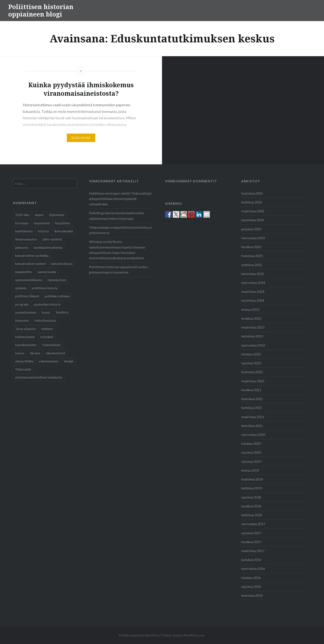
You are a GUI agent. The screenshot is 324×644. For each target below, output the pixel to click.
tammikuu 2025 (253, 274)
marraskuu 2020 (253, 434)
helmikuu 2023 (252, 336)
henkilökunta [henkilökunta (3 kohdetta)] (24, 231)
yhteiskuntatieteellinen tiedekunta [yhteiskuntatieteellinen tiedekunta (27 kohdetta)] (39, 377)
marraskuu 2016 (253, 568)
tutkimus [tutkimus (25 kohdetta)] (47, 329)
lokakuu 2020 (251, 443)
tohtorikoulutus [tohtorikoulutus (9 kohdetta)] (45, 320)
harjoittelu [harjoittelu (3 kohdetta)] (63, 223)
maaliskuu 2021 (253, 417)
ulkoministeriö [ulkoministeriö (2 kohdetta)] (55, 353)
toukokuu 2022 (252, 372)
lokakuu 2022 (251, 354)
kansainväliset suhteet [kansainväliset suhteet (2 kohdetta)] (30, 264)
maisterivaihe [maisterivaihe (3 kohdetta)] (47, 272)
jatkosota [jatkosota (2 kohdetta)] (22, 247)
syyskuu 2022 (251, 363)
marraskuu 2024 (253, 283)
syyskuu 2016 (251, 586)
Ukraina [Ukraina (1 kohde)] (35, 353)
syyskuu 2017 (251, 533)
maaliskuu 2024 (253, 291)
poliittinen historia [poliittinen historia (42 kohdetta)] (45, 288)
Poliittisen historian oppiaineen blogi (41, 10)
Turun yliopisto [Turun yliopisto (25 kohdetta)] (26, 329)
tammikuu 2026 (253, 220)
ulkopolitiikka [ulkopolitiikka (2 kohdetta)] (24, 361)
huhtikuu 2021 (252, 408)
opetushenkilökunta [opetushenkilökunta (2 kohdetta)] (29, 280)
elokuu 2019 (250, 470)
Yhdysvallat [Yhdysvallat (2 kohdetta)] (23, 369)
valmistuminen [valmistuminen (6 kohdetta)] (49, 361)
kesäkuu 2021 (251, 390)
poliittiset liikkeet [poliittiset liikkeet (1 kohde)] (27, 296)
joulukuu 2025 (251, 229)
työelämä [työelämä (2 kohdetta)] (47, 337)
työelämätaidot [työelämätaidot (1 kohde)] (26, 345)
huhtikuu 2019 (252, 488)
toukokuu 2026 (252, 193)
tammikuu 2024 (253, 300)
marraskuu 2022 (253, 345)
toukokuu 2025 (252, 256)
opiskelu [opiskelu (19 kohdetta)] (21, 288)
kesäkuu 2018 (251, 506)
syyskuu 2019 (251, 461)
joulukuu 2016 (251, 560)
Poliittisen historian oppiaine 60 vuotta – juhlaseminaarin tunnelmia (119, 269)
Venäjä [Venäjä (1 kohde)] (68, 361)
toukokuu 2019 (252, 479)
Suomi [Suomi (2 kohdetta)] (46, 312)
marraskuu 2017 (253, 524)
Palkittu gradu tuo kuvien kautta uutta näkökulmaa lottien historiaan (116, 216)
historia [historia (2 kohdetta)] (43, 231)
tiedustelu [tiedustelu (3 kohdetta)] (22, 320)
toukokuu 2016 (252, 595)
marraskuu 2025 (253, 238)
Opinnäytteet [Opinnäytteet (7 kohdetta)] (57, 280)
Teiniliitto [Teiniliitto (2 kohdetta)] (62, 312)
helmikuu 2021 (252, 426)
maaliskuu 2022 (253, 381)
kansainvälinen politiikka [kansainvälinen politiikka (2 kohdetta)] (32, 256)
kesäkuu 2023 (251, 318)
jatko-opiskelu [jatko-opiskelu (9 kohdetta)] (52, 239)
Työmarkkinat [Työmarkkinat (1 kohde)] (51, 345)
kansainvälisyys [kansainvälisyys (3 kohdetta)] (62, 264)
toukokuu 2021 (252, 399)
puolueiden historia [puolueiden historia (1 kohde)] (47, 304)
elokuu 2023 (250, 309)
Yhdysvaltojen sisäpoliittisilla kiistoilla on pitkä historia (120, 230)
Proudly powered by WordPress (139, 635)
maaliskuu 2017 (253, 551)
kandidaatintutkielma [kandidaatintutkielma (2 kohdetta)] (48, 247)
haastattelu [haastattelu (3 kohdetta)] (42, 223)
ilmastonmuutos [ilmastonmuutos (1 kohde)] (26, 239)
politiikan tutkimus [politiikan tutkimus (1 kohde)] (57, 296)
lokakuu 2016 (251, 578)
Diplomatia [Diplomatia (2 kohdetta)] (57, 215)
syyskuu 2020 (251, 452)
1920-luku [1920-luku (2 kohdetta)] (22, 215)
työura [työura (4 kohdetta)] (20, 353)
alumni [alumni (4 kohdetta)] (39, 215)
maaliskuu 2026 (253, 211)
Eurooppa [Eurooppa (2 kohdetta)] (22, 223)
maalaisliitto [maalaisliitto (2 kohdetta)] (24, 272)
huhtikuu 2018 (252, 515)
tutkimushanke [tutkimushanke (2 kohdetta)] (25, 337)
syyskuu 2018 (251, 497)
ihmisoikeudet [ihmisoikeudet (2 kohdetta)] (64, 231)
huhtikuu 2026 (252, 202)
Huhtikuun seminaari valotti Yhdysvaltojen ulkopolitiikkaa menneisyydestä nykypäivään (120, 199)
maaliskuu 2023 (253, 327)
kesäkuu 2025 (251, 247)
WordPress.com (194, 635)
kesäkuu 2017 (251, 542)
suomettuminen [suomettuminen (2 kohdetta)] (26, 312)
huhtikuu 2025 (252, 265)
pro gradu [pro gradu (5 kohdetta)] (22, 304)
